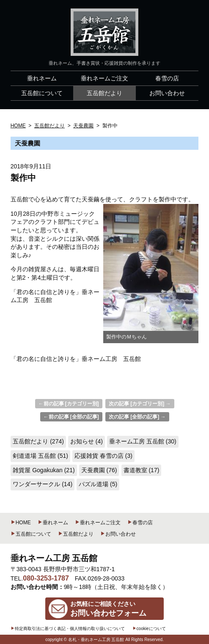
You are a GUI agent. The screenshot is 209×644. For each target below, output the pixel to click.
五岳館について (31, 534)
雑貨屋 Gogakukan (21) (44, 470)
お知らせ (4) (87, 441)
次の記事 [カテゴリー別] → (140, 404)
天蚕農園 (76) (99, 470)
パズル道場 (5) (98, 484)
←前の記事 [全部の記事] (71, 417)
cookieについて (149, 629)
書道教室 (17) (142, 470)
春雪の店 (140, 523)
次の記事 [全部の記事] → (137, 417)
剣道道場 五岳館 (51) (40, 456)
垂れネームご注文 (98, 523)
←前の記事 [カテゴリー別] (69, 404)
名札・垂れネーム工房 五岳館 (96, 640)
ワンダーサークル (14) (43, 484)
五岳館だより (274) (38, 441)
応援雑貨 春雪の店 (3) (103, 456)
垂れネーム (53, 523)
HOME (21, 523)
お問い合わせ (118, 534)
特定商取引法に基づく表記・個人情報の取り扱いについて (68, 629)
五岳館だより (76, 534)
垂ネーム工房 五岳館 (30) (143, 441)
